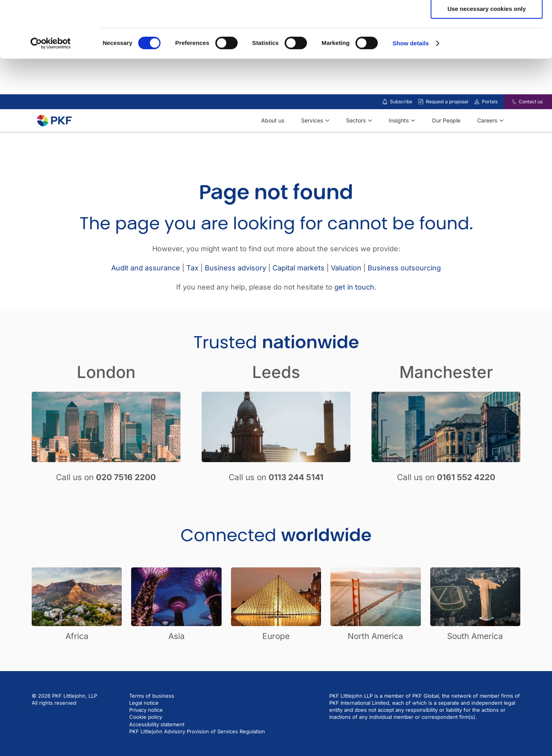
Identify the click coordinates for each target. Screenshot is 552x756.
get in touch (354, 308)
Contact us (531, 122)
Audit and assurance (146, 289)
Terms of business (152, 716)
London (106, 393)
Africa (77, 657)
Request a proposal (447, 122)
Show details (411, 100)
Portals (490, 122)
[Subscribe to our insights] (385, 123)
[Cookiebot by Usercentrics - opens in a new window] (51, 100)
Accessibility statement (157, 745)
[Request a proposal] (421, 122)
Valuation (346, 289)
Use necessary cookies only (487, 65)
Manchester (446, 393)
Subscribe (401, 122)
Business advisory (235, 289)
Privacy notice (146, 731)
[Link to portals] (477, 122)
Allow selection (486, 42)
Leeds (276, 393)
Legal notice (144, 724)
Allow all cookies (487, 19)
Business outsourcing (404, 289)
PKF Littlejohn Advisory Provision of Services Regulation (197, 752)
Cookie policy (146, 738)
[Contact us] (509, 122)
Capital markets (299, 289)
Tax (192, 289)
